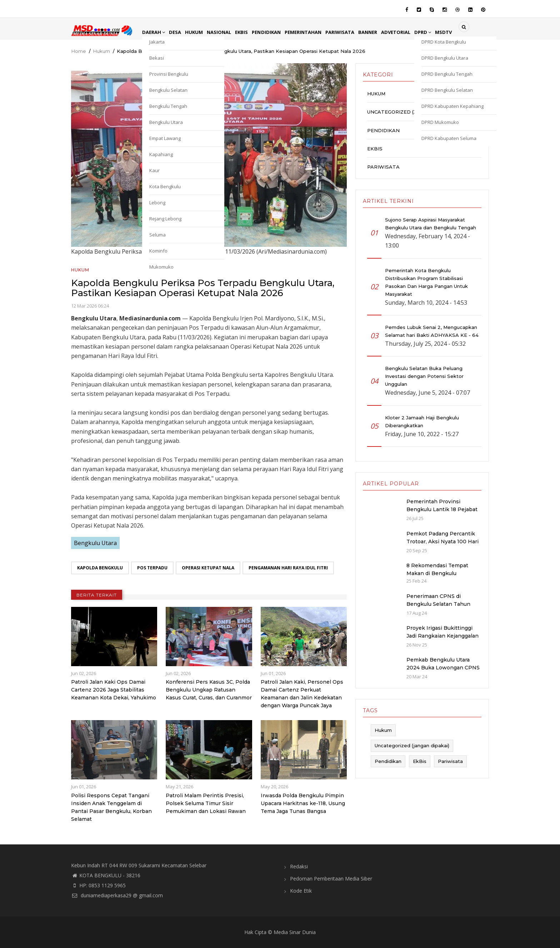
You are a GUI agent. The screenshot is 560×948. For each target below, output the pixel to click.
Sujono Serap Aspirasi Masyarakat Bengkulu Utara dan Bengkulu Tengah (431, 224)
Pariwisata (350, 32)
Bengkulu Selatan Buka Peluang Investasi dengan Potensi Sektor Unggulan (424, 376)
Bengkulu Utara (95, 543)
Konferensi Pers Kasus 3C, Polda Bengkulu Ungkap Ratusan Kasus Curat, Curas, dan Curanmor (209, 690)
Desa (177, 32)
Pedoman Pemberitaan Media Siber (331, 879)
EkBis (247, 32)
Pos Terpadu (152, 568)
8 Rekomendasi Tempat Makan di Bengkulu (437, 569)
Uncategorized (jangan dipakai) (412, 112)
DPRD (437, 32)
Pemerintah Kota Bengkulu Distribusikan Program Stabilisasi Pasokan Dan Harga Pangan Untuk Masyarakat (426, 282)
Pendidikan (272, 32)
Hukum (197, 32)
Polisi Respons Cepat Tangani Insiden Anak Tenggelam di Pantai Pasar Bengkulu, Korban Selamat (111, 807)
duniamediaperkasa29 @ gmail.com (117, 895)
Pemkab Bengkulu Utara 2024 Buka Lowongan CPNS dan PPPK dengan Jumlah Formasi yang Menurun (443, 672)
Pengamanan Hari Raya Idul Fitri (288, 568)
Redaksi (299, 866)
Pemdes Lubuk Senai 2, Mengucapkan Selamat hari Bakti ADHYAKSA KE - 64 (432, 331)
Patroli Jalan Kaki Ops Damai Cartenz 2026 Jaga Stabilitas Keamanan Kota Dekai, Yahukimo (114, 690)
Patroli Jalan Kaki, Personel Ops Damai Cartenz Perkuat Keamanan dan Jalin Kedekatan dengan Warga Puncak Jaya (302, 694)
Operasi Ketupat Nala (208, 568)
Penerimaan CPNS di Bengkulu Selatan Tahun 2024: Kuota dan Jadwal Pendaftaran (438, 608)
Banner (379, 32)
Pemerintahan (311, 32)
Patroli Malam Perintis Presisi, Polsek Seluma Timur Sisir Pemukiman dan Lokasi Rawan (206, 803)
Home (79, 51)
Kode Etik (301, 891)
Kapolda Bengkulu (100, 568)
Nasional (223, 32)
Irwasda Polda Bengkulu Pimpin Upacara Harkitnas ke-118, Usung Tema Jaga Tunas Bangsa (303, 803)
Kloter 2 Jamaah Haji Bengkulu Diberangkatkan (422, 421)
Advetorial (408, 32)
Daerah (154, 32)
